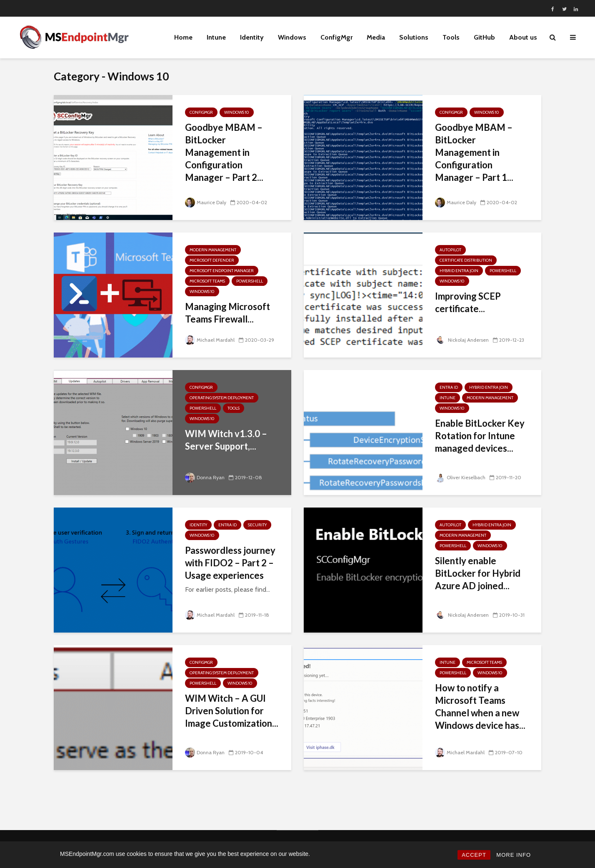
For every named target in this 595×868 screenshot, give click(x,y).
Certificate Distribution (466, 260)
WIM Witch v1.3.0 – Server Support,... (226, 440)
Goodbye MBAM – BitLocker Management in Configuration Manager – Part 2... (224, 152)
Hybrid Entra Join (459, 271)
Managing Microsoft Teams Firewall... (227, 313)
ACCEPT (474, 855)
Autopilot (450, 250)
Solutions (414, 37)
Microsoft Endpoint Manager (222, 271)
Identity (252, 37)
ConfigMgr (336, 37)
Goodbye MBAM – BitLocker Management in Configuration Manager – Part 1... (474, 152)
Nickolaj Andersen (462, 340)
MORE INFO (514, 855)
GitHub (484, 37)
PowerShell (250, 281)
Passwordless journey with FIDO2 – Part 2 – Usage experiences (230, 563)
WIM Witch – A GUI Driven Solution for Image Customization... (232, 711)
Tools (451, 37)
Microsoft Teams (207, 281)
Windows (292, 37)
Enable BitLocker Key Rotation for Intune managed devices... (480, 436)
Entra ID (449, 387)
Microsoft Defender (212, 260)
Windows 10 (237, 112)
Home (183, 37)
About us (523, 37)
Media (376, 37)
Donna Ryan (205, 477)
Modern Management (213, 250)
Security (257, 525)
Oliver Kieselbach (460, 477)
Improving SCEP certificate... (468, 302)
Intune (216, 37)
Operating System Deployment (222, 398)
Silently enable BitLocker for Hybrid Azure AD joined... (478, 573)
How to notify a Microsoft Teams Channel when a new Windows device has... (480, 707)
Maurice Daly (206, 202)
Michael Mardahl (210, 340)
